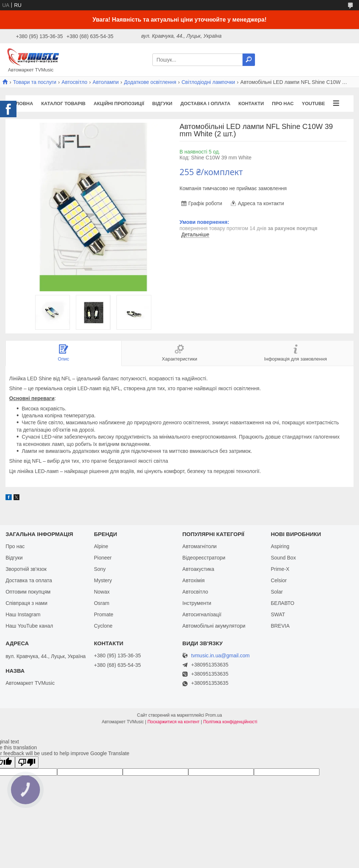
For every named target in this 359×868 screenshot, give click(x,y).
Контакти (251, 104)
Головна (21, 104)
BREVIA (280, 626)
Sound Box (283, 558)
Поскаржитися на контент (173, 722)
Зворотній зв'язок (26, 569)
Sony (100, 569)
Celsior (279, 580)
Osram (101, 603)
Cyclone (103, 626)
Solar (277, 592)
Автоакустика (198, 569)
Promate (103, 614)
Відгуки (162, 104)
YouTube (314, 104)
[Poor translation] (27, 762)
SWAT (278, 614)
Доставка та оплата (29, 580)
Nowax (102, 592)
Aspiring (280, 546)
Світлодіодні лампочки (208, 82)
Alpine (101, 546)
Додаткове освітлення (150, 82)
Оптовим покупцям (28, 592)
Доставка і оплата (205, 104)
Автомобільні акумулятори (214, 626)
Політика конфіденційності (230, 722)
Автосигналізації (202, 614)
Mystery (103, 580)
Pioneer (103, 558)
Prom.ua (214, 715)
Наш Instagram (23, 614)
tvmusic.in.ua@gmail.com (221, 656)
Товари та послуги (34, 82)
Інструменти (197, 603)
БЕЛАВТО (282, 603)
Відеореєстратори (204, 558)
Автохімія (194, 580)
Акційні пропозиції (119, 104)
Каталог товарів (63, 104)
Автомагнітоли (200, 546)
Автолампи (106, 82)
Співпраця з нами (26, 603)
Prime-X (280, 569)
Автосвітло (74, 82)
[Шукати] (249, 60)
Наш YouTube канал (29, 626)
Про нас (283, 104)
